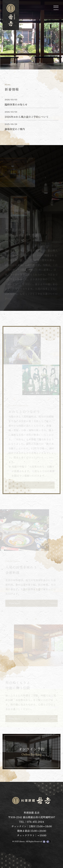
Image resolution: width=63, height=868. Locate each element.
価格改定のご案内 (15, 129)
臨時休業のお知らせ (16, 104)
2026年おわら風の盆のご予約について (27, 117)
